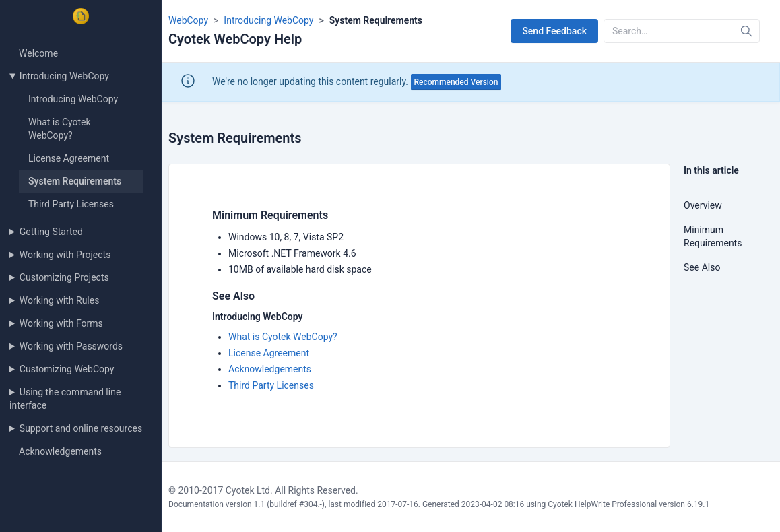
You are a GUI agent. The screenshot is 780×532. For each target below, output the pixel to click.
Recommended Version (456, 82)
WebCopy (188, 20)
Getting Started (51, 232)
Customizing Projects (64, 277)
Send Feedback (554, 31)
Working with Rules (60, 300)
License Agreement (69, 158)
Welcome (38, 53)
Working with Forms (61, 323)
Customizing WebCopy (67, 369)
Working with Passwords (71, 346)
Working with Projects (65, 255)
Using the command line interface (65, 399)
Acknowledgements (60, 451)
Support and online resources (81, 428)
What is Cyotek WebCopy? (283, 337)
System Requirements (75, 181)
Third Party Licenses (71, 204)
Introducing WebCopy (64, 76)
